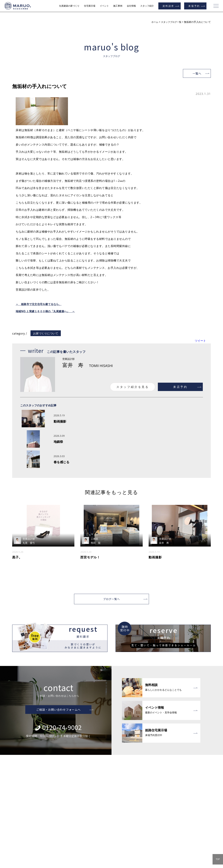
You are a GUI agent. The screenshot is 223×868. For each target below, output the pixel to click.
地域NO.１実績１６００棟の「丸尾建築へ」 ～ (47, 311)
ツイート (200, 341)
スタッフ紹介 (147, 6)
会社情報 (131, 6)
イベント (104, 6)
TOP (218, 859)
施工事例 (118, 6)
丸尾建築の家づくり (69, 6)
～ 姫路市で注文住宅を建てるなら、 (40, 304)
